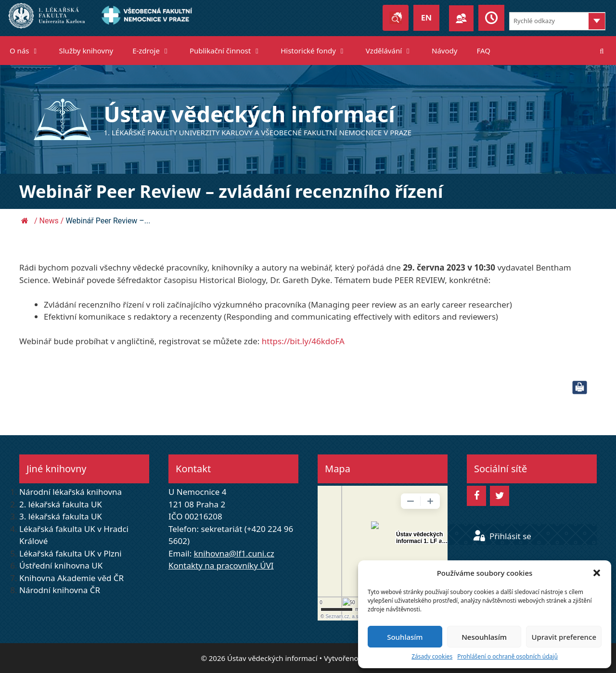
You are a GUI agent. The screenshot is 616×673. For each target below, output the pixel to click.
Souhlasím (405, 637)
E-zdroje (156, 51)
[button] (597, 573)
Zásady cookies (432, 656)
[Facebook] (476, 496)
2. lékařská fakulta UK (61, 504)
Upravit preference (564, 637)
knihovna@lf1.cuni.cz (234, 553)
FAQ (483, 51)
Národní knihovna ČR (60, 590)
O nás (30, 51)
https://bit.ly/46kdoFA (303, 341)
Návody (444, 51)
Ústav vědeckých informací (250, 114)
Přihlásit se (502, 536)
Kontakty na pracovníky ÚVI (221, 565)
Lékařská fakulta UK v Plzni (71, 553)
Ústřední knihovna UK (61, 565)
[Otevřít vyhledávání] (602, 51)
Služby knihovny (86, 51)
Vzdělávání (394, 51)
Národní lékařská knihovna (71, 492)
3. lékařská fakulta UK (61, 516)
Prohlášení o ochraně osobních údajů (507, 656)
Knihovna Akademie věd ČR (71, 578)
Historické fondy (318, 51)
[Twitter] (500, 496)
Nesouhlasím (484, 637)
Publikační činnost (230, 51)
